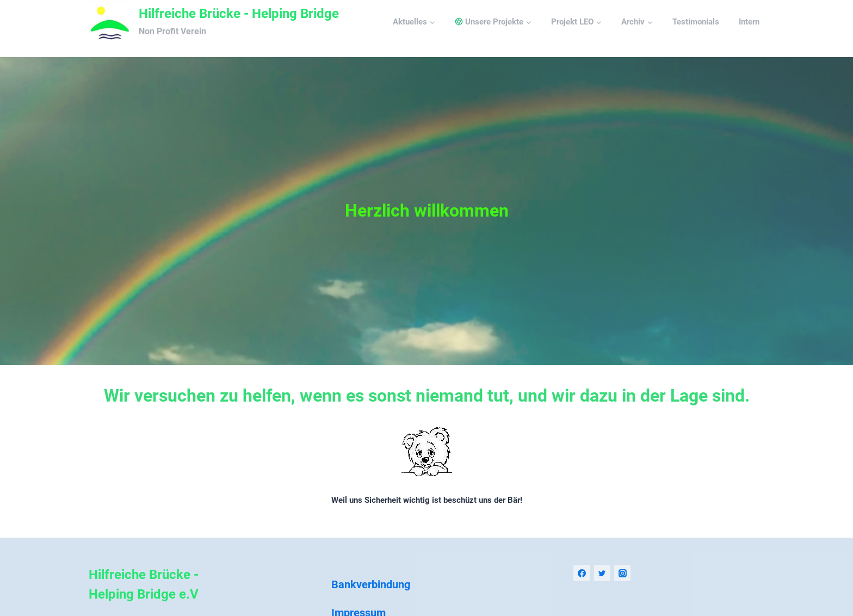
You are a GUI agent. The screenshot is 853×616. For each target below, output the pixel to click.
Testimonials (696, 22)
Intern (749, 22)
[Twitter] (602, 573)
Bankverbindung (371, 584)
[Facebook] (582, 573)
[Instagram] (622, 573)
